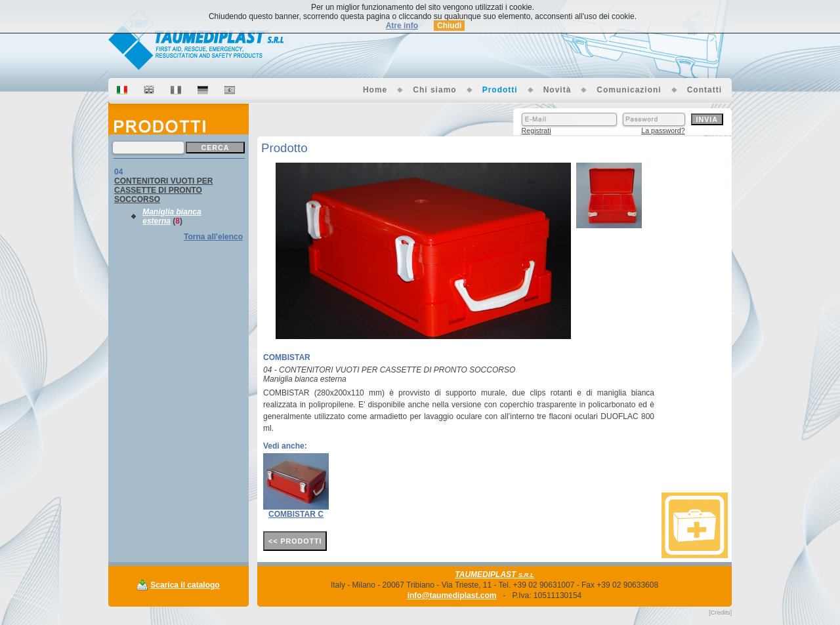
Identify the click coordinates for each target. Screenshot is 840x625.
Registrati (536, 131)
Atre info (402, 26)
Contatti (704, 90)
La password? (663, 131)
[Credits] (720, 613)
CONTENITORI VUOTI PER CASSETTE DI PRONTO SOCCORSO (163, 190)
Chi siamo (434, 90)
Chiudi (449, 26)
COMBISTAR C (296, 514)
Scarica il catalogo (185, 585)
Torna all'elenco (213, 237)
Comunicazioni (629, 90)
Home (375, 90)
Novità (557, 90)
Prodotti (500, 90)
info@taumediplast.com (452, 595)
